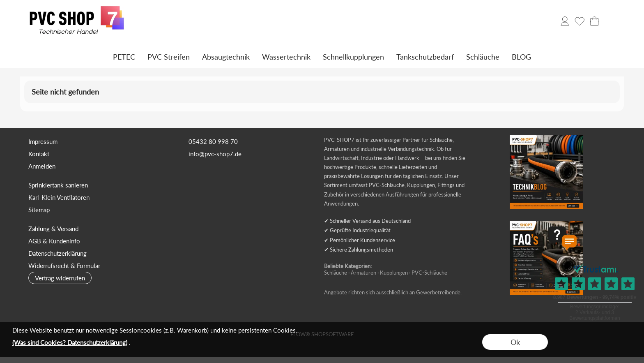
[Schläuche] (483, 57)
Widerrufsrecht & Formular (64, 266)
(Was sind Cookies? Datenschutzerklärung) (70, 342)
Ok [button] (515, 342)
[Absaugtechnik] (226, 57)
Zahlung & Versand (53, 229)
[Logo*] (77, 9)
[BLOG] (521, 57)
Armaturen (363, 273)
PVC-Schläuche (429, 273)
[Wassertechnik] (286, 57)
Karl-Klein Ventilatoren (59, 197)
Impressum (43, 141)
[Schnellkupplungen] (353, 57)
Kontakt (39, 154)
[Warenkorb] (594, 21)
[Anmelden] (565, 21)
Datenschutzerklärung (57, 253)
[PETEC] (124, 57)
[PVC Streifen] (169, 57)
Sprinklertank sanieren (58, 185)
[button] (609, 21)
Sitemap (39, 210)
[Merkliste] (580, 21)
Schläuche (336, 273)
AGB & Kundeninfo (54, 241)
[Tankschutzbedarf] (425, 57)
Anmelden (42, 166)
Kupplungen (394, 273)
